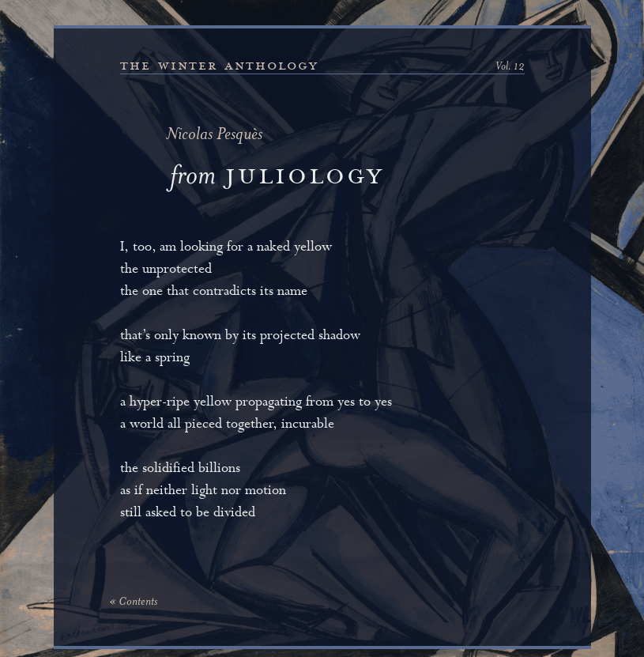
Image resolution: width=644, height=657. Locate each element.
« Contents (133, 602)
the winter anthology (219, 66)
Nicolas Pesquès (214, 136)
